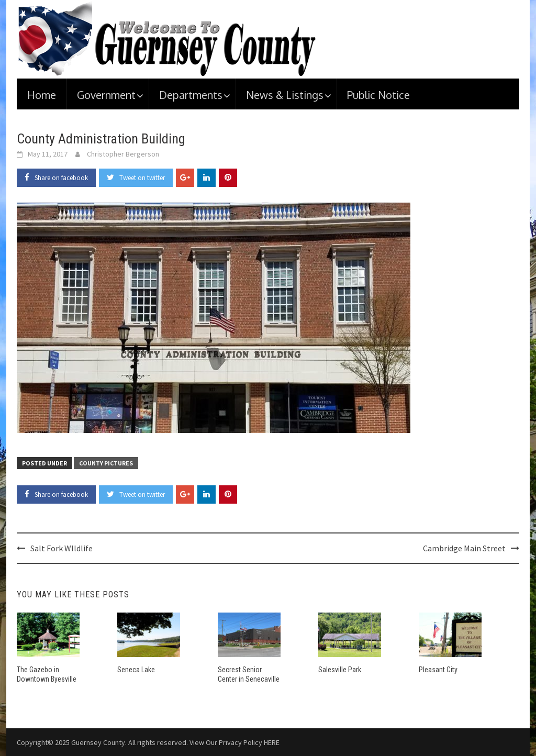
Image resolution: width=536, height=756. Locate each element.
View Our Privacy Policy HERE (234, 742)
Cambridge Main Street (464, 548)
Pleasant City (438, 670)
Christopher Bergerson (123, 154)
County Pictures (106, 463)
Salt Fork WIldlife (62, 548)
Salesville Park (340, 670)
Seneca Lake (136, 670)
